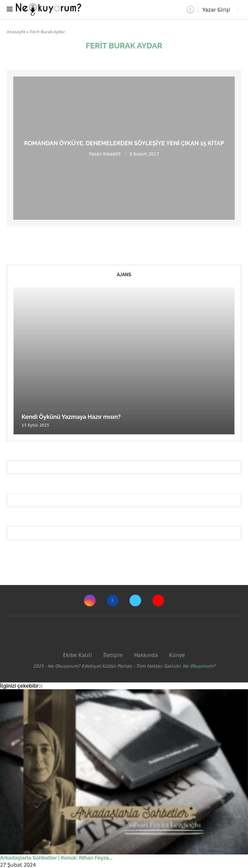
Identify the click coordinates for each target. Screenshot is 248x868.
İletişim (113, 655)
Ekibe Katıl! (77, 655)
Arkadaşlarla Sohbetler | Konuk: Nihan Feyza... (56, 858)
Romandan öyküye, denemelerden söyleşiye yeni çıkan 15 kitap (124, 143)
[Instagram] (90, 601)
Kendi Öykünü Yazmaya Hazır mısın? (71, 417)
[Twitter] (135, 601)
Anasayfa (16, 32)
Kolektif (112, 154)
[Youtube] (158, 601)
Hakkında (146, 655)
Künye (177, 655)
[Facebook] (113, 601)
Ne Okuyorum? (199, 666)
